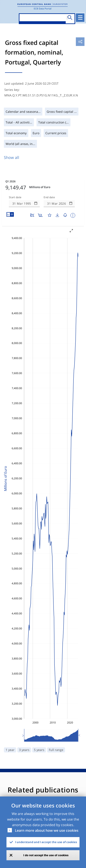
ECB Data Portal (43, 8)
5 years (39, 750)
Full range (56, 750)
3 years (24, 750)
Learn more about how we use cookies (47, 830)
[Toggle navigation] (80, 18)
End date (49, 197)
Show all (12, 157)
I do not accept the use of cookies (46, 855)
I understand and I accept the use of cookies (46, 842)
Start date (15, 197)
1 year (10, 750)
